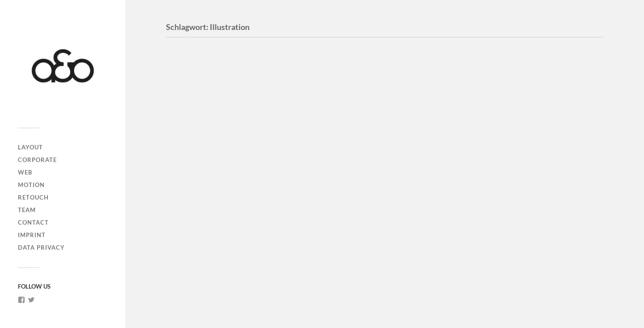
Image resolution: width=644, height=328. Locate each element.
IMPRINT (32, 235)
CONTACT (33, 222)
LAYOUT (30, 147)
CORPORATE (37, 160)
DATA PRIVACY (41, 247)
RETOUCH (33, 197)
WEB (25, 172)
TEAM (27, 210)
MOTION (31, 185)
